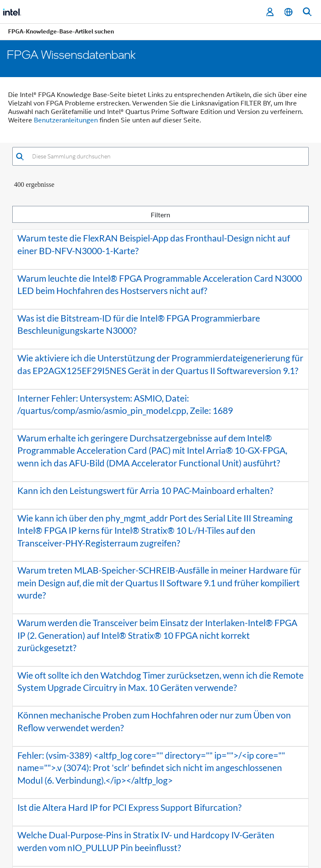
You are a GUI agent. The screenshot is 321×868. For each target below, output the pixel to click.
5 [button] (168, 796)
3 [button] (142, 796)
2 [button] (130, 796)
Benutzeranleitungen (66, 120)
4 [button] (155, 796)
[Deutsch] (288, 12)
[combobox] (166, 156)
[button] (20, 157)
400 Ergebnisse (34, 184)
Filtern (160, 215)
